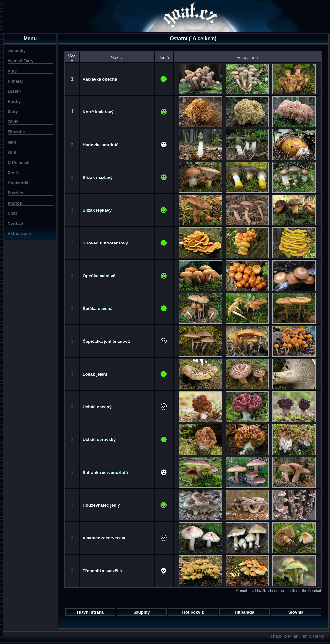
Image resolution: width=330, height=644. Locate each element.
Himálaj (15, 81)
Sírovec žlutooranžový (105, 243)
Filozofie (16, 132)
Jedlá (164, 58)
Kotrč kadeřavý (98, 112)
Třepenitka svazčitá (102, 571)
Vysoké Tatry (21, 61)
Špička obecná (98, 309)
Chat (12, 213)
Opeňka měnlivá (99, 276)
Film (12, 152)
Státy (13, 112)
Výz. (72, 57)
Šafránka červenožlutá (105, 472)
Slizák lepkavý (97, 210)
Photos (15, 203)
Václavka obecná (100, 79)
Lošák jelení (95, 374)
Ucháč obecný (97, 407)
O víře (14, 173)
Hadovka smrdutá (101, 145)
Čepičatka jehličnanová (106, 341)
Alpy (12, 71)
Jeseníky (17, 51)
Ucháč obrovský (99, 440)
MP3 (12, 142)
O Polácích (18, 162)
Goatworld (18, 183)
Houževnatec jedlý (101, 505)
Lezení (14, 91)
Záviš (13, 122)
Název (117, 58)
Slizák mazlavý (98, 177)
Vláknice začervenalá (104, 538)
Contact (15, 223)
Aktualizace (19, 234)
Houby (14, 101)
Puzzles (15, 193)
